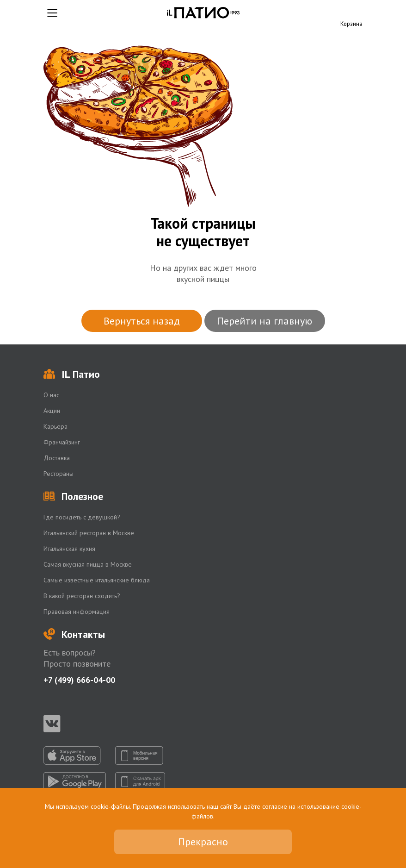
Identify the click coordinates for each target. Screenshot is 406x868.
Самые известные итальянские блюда (97, 580)
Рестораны (58, 474)
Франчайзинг (62, 442)
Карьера (55, 426)
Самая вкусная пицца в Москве (88, 564)
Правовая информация (77, 612)
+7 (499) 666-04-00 (79, 680)
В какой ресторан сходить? (82, 596)
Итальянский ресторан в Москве (89, 533)
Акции (52, 411)
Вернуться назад (142, 321)
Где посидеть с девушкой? (82, 517)
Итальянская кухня (69, 549)
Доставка (57, 458)
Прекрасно (203, 842)
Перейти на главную (265, 321)
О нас (51, 395)
